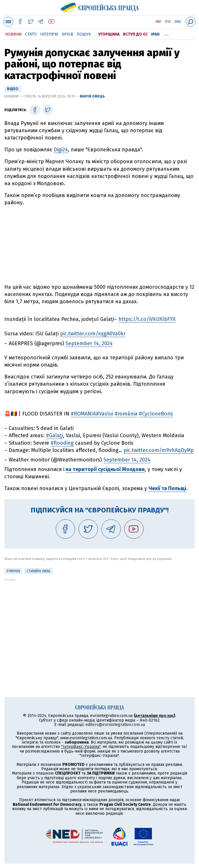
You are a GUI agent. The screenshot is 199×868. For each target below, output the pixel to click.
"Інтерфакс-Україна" (81, 747)
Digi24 (61, 150)
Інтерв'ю (49, 34)
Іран (155, 34)
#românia (126, 414)
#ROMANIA (83, 414)
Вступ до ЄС (135, 34)
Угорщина (109, 34)
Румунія (13, 571)
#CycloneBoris (156, 414)
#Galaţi (54, 435)
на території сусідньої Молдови (105, 469)
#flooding (62, 443)
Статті (31, 34)
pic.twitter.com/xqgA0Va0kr (93, 334)
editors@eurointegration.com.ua (115, 725)
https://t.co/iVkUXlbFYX (147, 319)
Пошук (84, 34)
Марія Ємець (92, 96)
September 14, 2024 (89, 343)
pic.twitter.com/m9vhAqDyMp (159, 450)
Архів (67, 34)
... (167, 33)
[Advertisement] (100, 245)
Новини (13, 34)
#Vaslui (105, 414)
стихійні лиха (38, 571)
